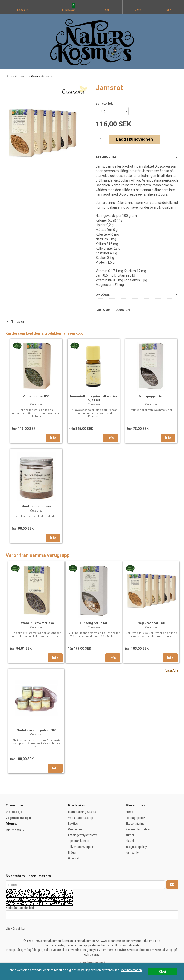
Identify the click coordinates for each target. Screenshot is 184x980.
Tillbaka (15, 322)
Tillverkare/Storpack (81, 847)
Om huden (75, 829)
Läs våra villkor (16, 929)
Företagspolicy (135, 818)
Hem (9, 76)
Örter (35, 76)
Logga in (23, 10)
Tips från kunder (79, 841)
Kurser (130, 835)
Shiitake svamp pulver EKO (36, 730)
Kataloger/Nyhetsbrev (82, 835)
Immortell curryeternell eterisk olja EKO (94, 398)
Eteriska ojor (15, 812)
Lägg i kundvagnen (135, 139)
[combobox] (16, 830)
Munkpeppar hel (151, 396)
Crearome (22, 76)
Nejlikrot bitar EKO (151, 623)
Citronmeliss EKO (36, 396)
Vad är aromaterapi (81, 818)
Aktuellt (131, 841)
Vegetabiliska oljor (19, 818)
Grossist (74, 858)
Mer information (131, 970)
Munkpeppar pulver (36, 506)
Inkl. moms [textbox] (13, 830)
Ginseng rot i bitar (94, 623)
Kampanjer (133, 853)
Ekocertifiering (135, 824)
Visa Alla (172, 670)
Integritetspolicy (136, 847)
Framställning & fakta (82, 812)
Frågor (72, 853)
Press (129, 812)
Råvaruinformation (138, 829)
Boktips (73, 824)
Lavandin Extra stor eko (36, 623)
